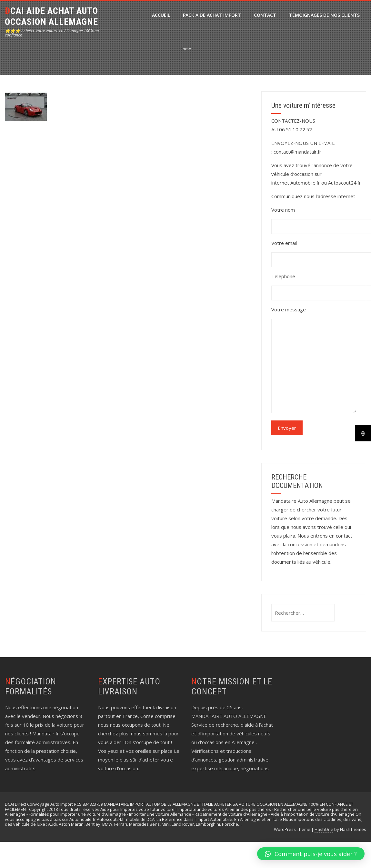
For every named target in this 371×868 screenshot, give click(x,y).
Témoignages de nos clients (324, 15)
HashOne (324, 829)
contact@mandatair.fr (297, 152)
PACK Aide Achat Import (212, 15)
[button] (311, 854)
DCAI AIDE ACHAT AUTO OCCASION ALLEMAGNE (51, 16)
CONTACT (265, 15)
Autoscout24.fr (345, 183)
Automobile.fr (305, 183)
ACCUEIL (161, 15)
